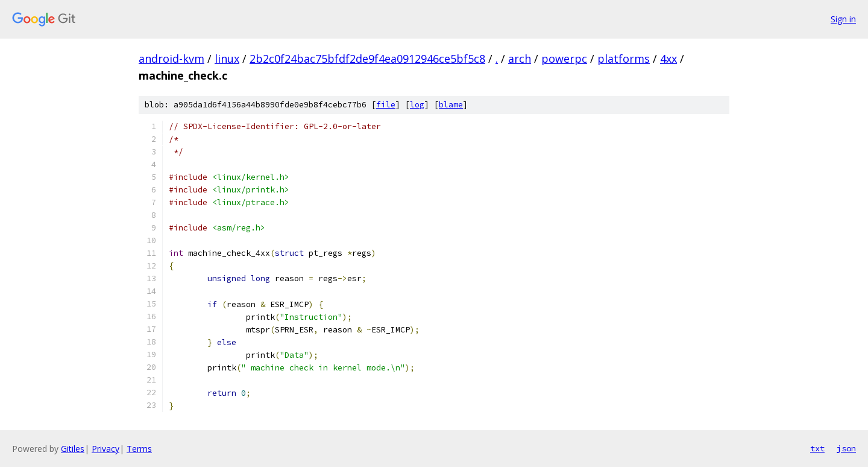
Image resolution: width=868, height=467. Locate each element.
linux (227, 59)
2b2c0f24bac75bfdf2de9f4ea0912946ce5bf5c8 (367, 59)
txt (817, 448)
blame (451, 105)
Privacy (105, 449)
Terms (139, 449)
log (417, 105)
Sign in (843, 19)
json (846, 448)
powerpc (564, 59)
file (386, 105)
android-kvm (171, 59)
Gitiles (73, 449)
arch (520, 59)
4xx (668, 59)
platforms (624, 59)
